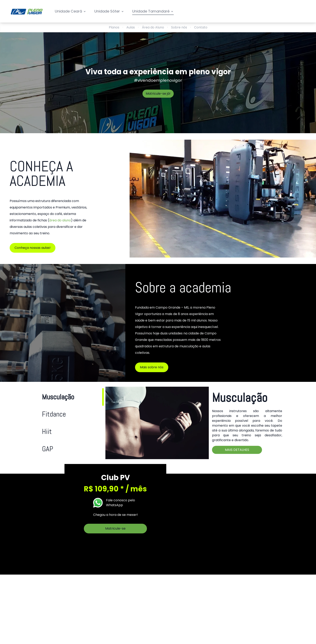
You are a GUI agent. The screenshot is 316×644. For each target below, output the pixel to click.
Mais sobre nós (152, 367)
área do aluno (60, 220)
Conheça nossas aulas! (33, 248)
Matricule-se (115, 528)
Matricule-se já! (158, 94)
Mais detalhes (237, 450)
